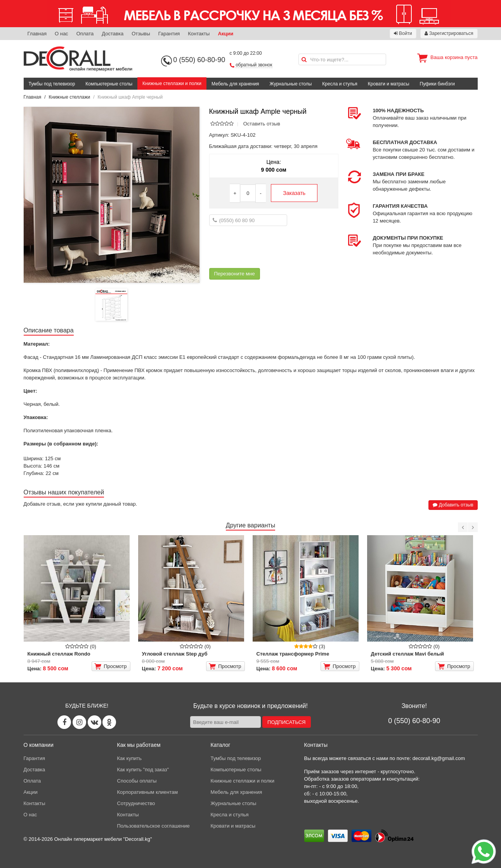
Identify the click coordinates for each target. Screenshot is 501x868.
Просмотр (110, 666)
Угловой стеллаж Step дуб (175, 654)
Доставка (113, 34)
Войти (403, 33)
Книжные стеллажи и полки (172, 83)
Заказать (294, 193)
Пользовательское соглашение (153, 826)
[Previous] (463, 527)
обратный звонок (254, 65)
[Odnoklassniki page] (109, 722)
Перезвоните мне (235, 274)
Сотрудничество (136, 803)
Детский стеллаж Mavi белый (408, 654)
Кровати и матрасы (389, 84)
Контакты (199, 34)
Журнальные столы (291, 84)
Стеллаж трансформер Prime (293, 654)
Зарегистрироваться (449, 33)
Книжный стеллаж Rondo (59, 654)
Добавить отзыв (453, 505)
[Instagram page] (79, 722)
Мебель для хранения (235, 84)
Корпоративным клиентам (148, 792)
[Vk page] (94, 722)
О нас (62, 34)
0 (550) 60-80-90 (199, 60)
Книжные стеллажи (70, 97)
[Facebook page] (64, 722)
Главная (37, 34)
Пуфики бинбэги (438, 84)
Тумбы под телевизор (52, 84)
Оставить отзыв (262, 124)
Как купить (129, 758)
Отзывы (141, 34)
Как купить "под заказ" (143, 770)
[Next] (473, 527)
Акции (225, 34)
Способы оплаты (137, 781)
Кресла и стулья (340, 84)
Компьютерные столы (109, 84)
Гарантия (169, 34)
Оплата (85, 34)
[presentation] (268, 247)
